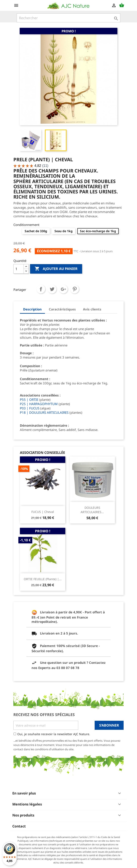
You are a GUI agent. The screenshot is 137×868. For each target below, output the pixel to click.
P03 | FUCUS (30, 408)
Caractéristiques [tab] (62, 309)
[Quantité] (19, 269)
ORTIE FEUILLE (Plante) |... (43, 579)
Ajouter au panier (56, 269)
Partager (41, 289)
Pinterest (75, 289)
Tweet (52, 289)
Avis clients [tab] (92, 309)
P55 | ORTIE (29, 400)
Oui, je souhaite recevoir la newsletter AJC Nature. (54, 734)
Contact (19, 826)
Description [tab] (32, 309)
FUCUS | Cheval (43, 512)
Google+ (63, 289)
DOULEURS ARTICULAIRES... (92, 510)
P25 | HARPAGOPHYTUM (39, 404)
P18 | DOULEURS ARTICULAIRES (44, 412)
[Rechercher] (68, 18)
